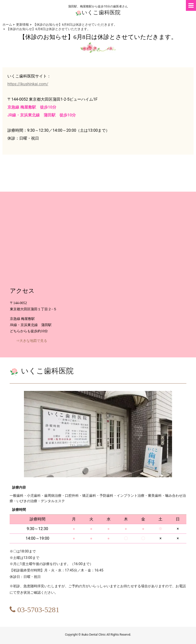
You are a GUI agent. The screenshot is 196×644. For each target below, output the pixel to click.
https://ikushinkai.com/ (28, 84)
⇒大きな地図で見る (32, 341)
